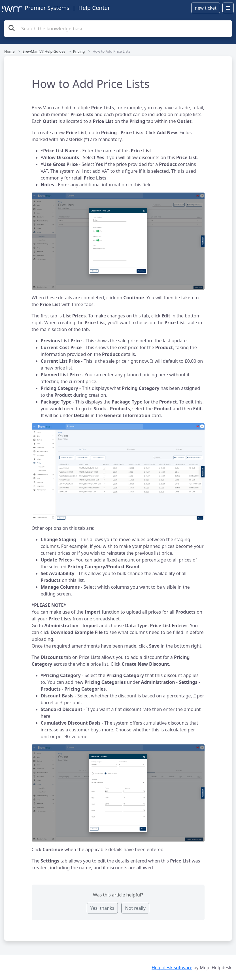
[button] (118, 241)
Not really (135, 908)
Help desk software (172, 968)
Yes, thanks (102, 908)
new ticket (206, 8)
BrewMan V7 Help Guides (44, 51)
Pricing (79, 51)
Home (9, 51)
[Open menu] (228, 8)
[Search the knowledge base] (118, 29)
